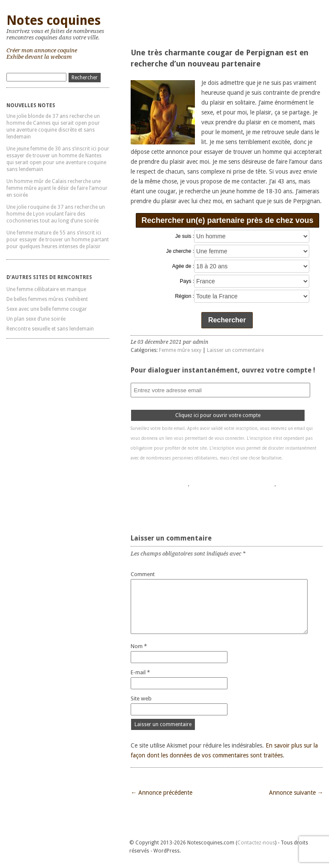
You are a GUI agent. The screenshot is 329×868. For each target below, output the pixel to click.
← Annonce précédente (162, 793)
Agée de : (183, 266)
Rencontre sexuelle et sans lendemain (50, 329)
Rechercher (227, 320)
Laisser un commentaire (235, 350)
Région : (184, 296)
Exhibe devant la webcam (39, 57)
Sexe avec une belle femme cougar (47, 309)
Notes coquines (54, 20)
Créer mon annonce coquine (42, 50)
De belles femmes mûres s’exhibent (47, 299)
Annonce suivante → (296, 793)
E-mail (140, 672)
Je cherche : (180, 251)
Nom (139, 646)
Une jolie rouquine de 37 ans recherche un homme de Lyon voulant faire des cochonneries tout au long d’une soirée (56, 214)
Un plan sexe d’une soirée (36, 319)
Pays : (187, 281)
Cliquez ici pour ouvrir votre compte (218, 415)
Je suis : (185, 236)
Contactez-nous (256, 843)
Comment (143, 574)
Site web (141, 698)
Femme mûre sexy (180, 350)
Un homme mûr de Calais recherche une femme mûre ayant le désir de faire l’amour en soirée (57, 188)
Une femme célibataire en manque (46, 289)
